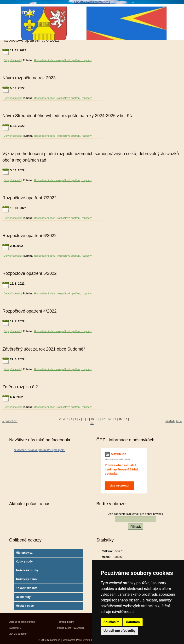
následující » (174, 421)
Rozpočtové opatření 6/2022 (29, 236)
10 (92, 419)
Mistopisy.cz (24, 553)
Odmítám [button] (133, 622)
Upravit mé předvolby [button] (119, 631)
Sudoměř (19, 13)
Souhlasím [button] (112, 622)
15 (120, 419)
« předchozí (10, 421)
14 (115, 419)
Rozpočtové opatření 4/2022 (29, 311)
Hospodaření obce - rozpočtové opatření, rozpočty (63, 60)
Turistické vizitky (27, 570)
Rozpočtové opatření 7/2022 (29, 198)
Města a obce (25, 606)
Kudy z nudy (24, 562)
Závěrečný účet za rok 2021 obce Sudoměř (44, 349)
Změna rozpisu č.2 (20, 387)
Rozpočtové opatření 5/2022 (29, 273)
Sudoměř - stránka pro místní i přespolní (40, 450)
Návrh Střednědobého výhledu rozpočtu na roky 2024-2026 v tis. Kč (67, 116)
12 (103, 419)
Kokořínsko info (26, 588)
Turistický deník (26, 579)
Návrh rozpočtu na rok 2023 (29, 78)
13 (109, 419)
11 (98, 419)
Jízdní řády (23, 597)
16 (126, 419)
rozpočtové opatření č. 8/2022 (31, 40)
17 (92, 423)
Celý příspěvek (12, 60)
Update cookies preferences (92, 2)
